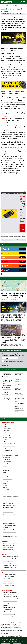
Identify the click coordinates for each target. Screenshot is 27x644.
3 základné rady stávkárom (8, 603)
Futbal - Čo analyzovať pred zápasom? (10, 599)
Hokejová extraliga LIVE (7, 479)
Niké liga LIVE (5, 475)
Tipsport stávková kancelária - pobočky (10, 514)
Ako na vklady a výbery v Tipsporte (9, 505)
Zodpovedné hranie (11, 637)
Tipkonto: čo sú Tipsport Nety (8, 503)
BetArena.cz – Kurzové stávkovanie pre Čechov (19, 400)
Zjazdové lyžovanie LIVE (7, 468)
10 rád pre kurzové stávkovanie (9, 607)
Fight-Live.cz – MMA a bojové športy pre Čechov (19, 405)
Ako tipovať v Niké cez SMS (8, 579)
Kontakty (6, 640)
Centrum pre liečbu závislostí (21, 637)
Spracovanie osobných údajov (17, 641)
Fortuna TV (5, 483)
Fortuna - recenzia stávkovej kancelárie (10, 521)
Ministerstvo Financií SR (12, 635)
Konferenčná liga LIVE (7, 462)
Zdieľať (23, 14)
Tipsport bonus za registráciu (8, 499)
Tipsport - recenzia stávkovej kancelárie (10, 497)
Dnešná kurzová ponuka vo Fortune (10, 530)
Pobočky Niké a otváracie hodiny (9, 583)
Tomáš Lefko (16, 14)
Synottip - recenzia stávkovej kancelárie (10, 543)
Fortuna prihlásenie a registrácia (9, 523)
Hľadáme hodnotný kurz (7, 610)
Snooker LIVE (5, 477)
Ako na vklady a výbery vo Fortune (9, 534)
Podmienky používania (6, 641)
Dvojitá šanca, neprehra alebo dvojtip (10, 597)
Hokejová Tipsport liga (7, 429)
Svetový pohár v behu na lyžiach (9, 448)
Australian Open (6, 431)
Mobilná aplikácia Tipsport (8, 508)
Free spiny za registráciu (7, 450)
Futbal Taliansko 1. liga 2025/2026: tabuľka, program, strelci (13, 340)
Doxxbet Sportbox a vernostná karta (10, 568)
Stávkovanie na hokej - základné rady (10, 601)
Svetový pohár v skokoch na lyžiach (10, 444)
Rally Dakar (5, 442)
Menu (24, 2)
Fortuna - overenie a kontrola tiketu (9, 532)
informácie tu (24, 237)
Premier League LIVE (7, 481)
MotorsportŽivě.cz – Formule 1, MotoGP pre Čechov (20, 410)
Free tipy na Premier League (8, 616)
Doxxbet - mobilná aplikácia (8, 563)
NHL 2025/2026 (6, 439)
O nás (2, 640)
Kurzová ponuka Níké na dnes (8, 577)
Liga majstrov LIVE (6, 457)
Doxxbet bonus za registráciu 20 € (9, 559)
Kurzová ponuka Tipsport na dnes (9, 510)
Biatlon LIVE (5, 466)
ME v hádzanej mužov (7, 437)
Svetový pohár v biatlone (7, 433)
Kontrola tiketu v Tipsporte (8, 512)
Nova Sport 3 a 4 (6, 488)
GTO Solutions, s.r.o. (17, 643)
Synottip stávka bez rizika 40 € (8, 545)
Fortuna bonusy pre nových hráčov (9, 525)
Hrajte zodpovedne (8, 624)
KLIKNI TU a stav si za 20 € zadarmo (22, 228)
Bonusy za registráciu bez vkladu (9, 446)
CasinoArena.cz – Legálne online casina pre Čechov (19, 395)
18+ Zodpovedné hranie (6, 643)
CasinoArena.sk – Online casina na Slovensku (18, 380)
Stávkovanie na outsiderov (8, 612)
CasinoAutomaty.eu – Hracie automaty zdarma (19, 374)
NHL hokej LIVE (6, 464)
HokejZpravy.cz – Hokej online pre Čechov (18, 390)
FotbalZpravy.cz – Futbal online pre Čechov (18, 385)
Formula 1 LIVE (6, 470)
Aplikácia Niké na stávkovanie (8, 585)
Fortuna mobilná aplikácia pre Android (10, 536)
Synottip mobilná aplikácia (8, 548)
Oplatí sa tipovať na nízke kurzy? (9, 614)
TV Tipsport (5, 485)
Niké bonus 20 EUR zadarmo (8, 581)
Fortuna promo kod (6, 528)
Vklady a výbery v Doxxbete (8, 561)
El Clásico (5, 426)
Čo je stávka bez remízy (7, 594)
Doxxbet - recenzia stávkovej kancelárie (10, 557)
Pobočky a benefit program (8, 550)
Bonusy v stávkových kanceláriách (9, 435)
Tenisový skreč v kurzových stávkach (10, 592)
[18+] (21, 2)
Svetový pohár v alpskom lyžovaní (9, 424)
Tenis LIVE (5, 472)
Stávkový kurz (5, 605)
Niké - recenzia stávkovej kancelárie (10, 574)
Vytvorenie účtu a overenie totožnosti (10, 501)
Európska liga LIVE (6, 459)
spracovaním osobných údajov (15, 361)
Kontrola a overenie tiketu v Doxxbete (10, 565)
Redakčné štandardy (13, 640)
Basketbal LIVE (6, 490)
